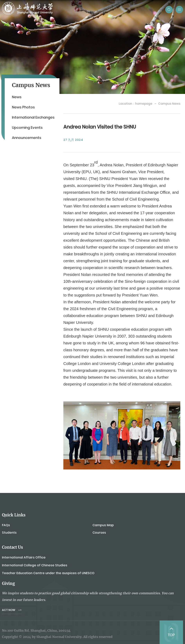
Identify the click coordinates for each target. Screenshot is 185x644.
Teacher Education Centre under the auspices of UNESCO (48, 573)
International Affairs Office (24, 557)
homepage (144, 104)
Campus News (169, 104)
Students (9, 533)
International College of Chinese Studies (35, 565)
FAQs (6, 525)
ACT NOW (9, 610)
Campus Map (103, 525)
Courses (99, 533)
